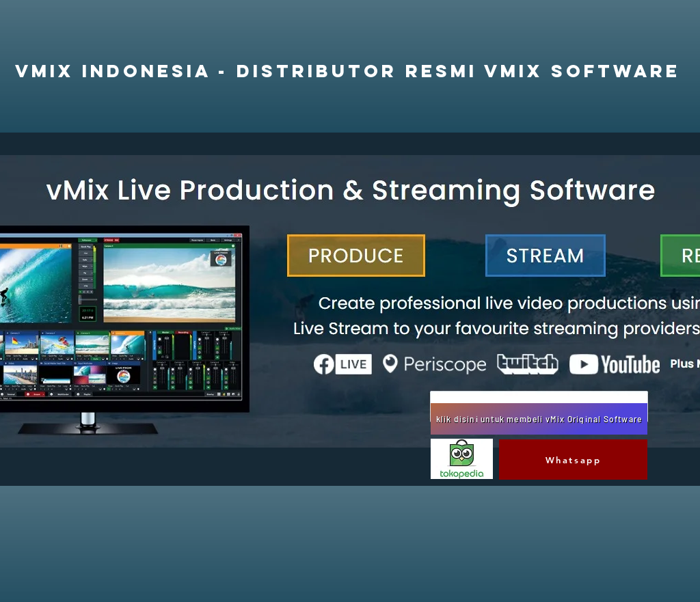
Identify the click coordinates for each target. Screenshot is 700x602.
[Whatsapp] (573, 460)
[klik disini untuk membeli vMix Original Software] (539, 419)
